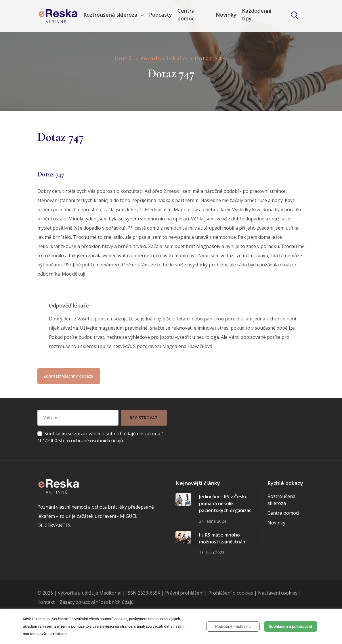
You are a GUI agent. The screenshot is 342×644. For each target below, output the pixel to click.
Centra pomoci (187, 15)
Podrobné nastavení (233, 626)
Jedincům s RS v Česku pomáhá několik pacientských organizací (226, 503)
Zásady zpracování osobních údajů (97, 602)
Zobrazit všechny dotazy (68, 376)
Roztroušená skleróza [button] (111, 15)
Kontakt (46, 602)
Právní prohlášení (184, 593)
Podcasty (161, 15)
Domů (123, 58)
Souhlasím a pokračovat (290, 626)
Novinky (226, 15)
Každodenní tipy (257, 15)
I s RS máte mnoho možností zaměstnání (223, 538)
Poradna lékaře (163, 58)
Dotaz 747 (210, 58)
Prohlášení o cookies (231, 593)
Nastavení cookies (278, 593)
